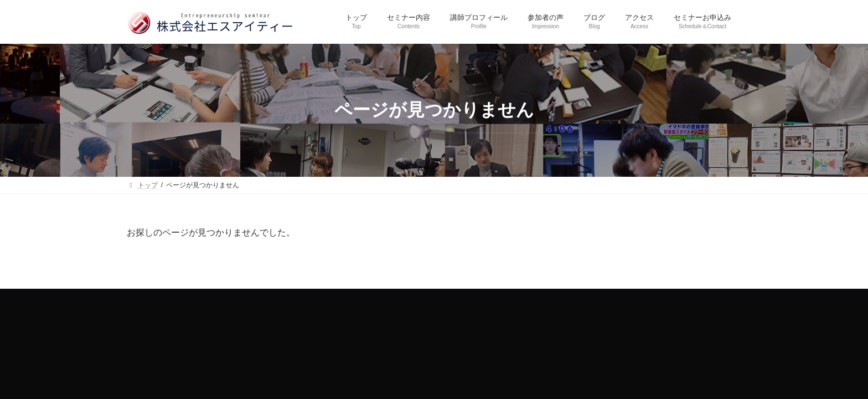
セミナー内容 (310, 299)
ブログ (488, 299)
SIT (544, 329)
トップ (260, 299)
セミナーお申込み (592, 299)
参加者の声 (441, 299)
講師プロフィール (377, 299)
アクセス (531, 299)
